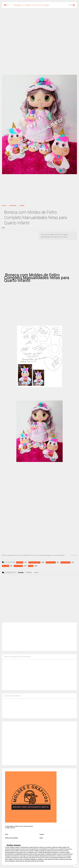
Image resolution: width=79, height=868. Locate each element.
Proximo (74, 555)
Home (4, 205)
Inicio (7, 834)
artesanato (13, 205)
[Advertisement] (39, 26)
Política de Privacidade (11, 838)
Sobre (41, 838)
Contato (42, 834)
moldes (22, 205)
